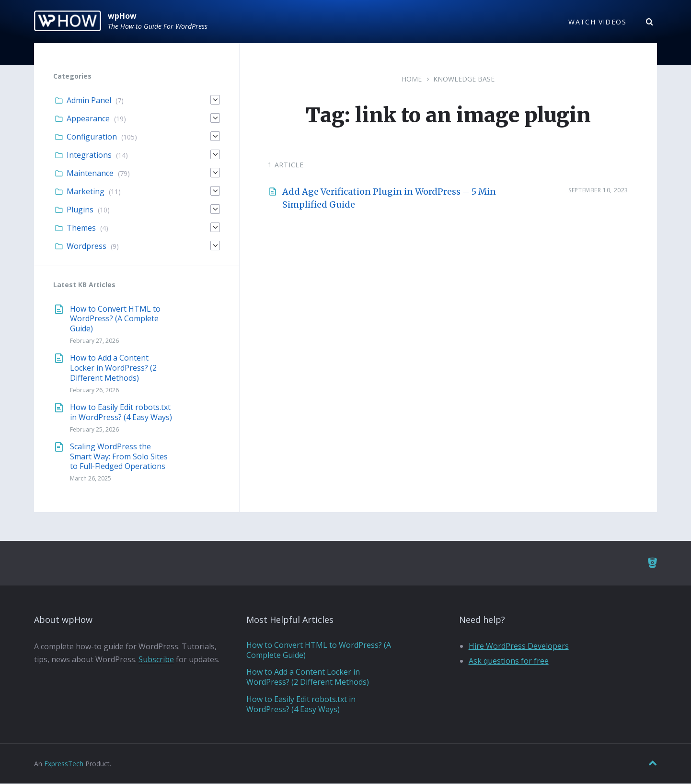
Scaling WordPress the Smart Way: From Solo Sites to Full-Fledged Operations (119, 457)
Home (412, 79)
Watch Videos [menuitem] (597, 22)
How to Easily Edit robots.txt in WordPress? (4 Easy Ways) (121, 413)
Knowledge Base (464, 79)
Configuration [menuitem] (92, 137)
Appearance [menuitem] (88, 119)
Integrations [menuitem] (89, 155)
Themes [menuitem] (81, 228)
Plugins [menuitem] (80, 210)
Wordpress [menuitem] (86, 246)
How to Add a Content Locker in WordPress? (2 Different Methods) (113, 368)
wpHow (122, 16)
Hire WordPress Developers (519, 646)
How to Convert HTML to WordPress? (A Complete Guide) (115, 319)
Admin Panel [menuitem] (89, 101)
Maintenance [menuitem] (90, 174)
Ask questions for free (509, 661)
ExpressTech (64, 764)
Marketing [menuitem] (86, 192)
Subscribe (156, 660)
